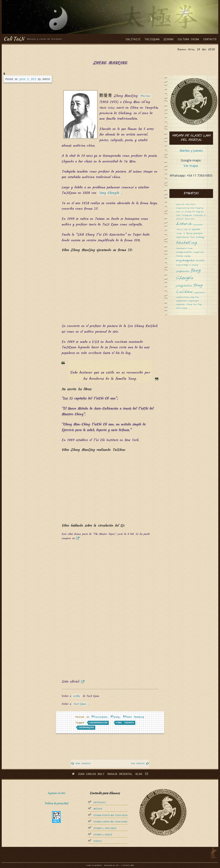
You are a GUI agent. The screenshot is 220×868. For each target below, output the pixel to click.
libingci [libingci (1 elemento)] (179, 234)
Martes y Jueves (191, 150)
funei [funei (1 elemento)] (178, 215)
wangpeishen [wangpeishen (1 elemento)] (198, 252)
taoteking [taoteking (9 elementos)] (186, 243)
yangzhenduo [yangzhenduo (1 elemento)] (182, 301)
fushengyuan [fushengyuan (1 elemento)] (187, 215)
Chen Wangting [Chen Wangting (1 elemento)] (197, 208)
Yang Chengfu (109, 193)
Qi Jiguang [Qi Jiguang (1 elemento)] (188, 234)
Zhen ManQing (135, 717)
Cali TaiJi (14, 39)
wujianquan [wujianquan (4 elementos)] (185, 261)
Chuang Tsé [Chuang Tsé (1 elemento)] (190, 212)
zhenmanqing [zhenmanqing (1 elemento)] (182, 308)
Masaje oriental (120, 774)
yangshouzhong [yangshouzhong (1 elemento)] (182, 297)
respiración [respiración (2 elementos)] (183, 237)
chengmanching (99, 723)
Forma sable (103, 835)
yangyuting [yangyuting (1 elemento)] (194, 297)
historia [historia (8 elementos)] (184, 224)
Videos (97, 841)
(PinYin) (145, 96)
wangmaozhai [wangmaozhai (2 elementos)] (184, 252)
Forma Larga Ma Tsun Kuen (110, 822)
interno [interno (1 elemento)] (179, 230)
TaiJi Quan (80, 704)
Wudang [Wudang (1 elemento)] (179, 256)
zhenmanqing (86, 728)
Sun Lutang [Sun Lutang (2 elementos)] (197, 237)
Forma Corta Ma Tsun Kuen (110, 815)
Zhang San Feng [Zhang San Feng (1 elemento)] (194, 304)
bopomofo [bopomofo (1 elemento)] (180, 205)
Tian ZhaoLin (138, 764)
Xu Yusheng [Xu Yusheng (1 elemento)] (193, 265)
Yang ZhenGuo (83, 764)
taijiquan (152, 40)
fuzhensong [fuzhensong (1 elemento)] (198, 215)
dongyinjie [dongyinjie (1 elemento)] (200, 212)
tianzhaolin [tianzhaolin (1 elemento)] (181, 248)
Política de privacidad (56, 803)
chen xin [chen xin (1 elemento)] (180, 212)
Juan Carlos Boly (91, 774)
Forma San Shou (105, 828)
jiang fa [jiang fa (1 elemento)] (187, 230)
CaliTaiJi (133, 40)
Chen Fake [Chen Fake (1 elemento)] (190, 205)
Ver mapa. (191, 166)
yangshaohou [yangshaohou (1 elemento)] (199, 293)
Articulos (100, 803)
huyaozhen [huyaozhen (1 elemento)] (198, 225)
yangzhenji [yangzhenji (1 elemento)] (181, 304)
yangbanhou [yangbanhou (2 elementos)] (183, 271)
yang (117, 717)
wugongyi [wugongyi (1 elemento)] (187, 256)
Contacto (210, 40)
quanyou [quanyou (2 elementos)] (198, 233)
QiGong (169, 40)
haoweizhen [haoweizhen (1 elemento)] (190, 219)
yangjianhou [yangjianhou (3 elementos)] (184, 286)
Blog (139, 774)
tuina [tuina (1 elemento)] (190, 248)
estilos (77, 696)
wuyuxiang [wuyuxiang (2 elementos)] (182, 265)
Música (98, 809)
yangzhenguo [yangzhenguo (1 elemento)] (193, 301)
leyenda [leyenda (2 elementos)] (196, 229)
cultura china (188, 40)
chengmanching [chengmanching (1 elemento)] (183, 208)
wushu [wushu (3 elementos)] (200, 261)
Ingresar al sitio (56, 793)
